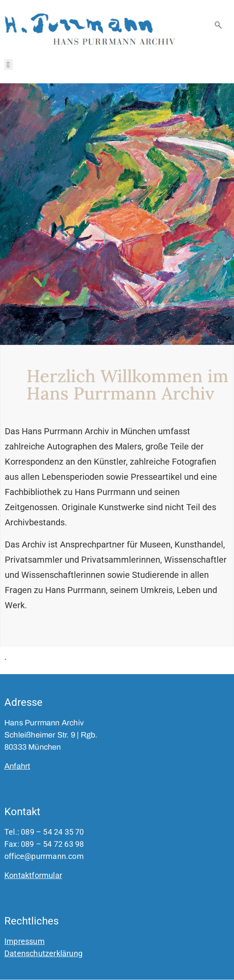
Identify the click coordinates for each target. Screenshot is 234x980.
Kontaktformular (33, 875)
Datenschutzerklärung (43, 953)
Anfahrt (17, 766)
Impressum (25, 941)
